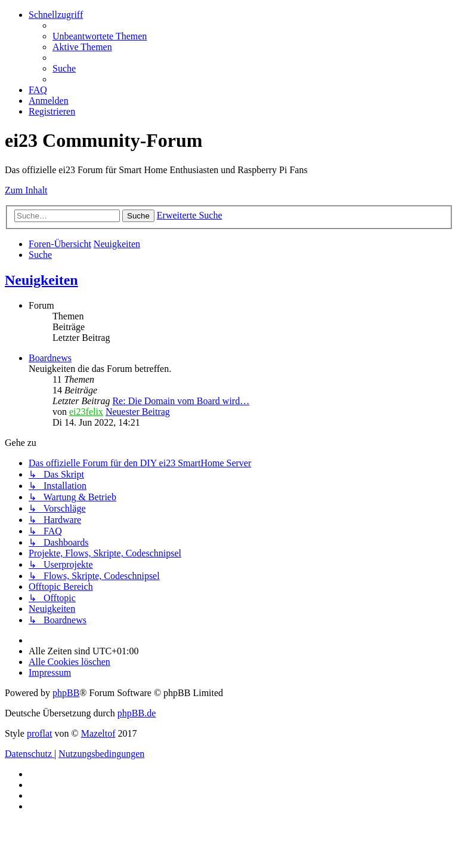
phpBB (66, 693)
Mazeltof (98, 733)
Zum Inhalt (26, 190)
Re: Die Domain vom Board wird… (181, 401)
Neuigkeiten (41, 280)
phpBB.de (137, 713)
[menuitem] (100, 36)
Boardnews (50, 358)
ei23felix (86, 412)
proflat (40, 733)
